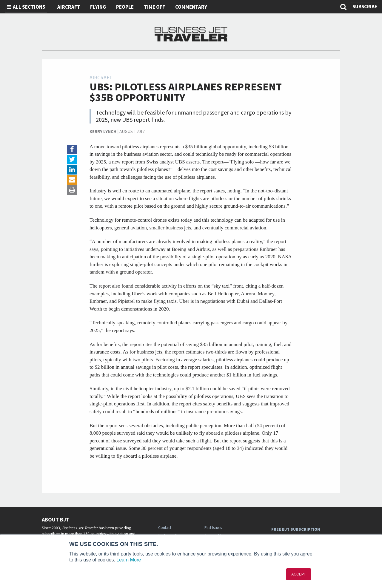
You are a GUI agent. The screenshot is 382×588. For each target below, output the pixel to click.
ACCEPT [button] (299, 574)
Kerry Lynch (103, 132)
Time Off (154, 7)
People (125, 7)
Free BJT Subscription (296, 529)
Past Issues (213, 528)
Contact (165, 528)
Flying (98, 7)
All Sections (26, 7)
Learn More (129, 560)
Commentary (191, 7)
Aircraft (69, 7)
